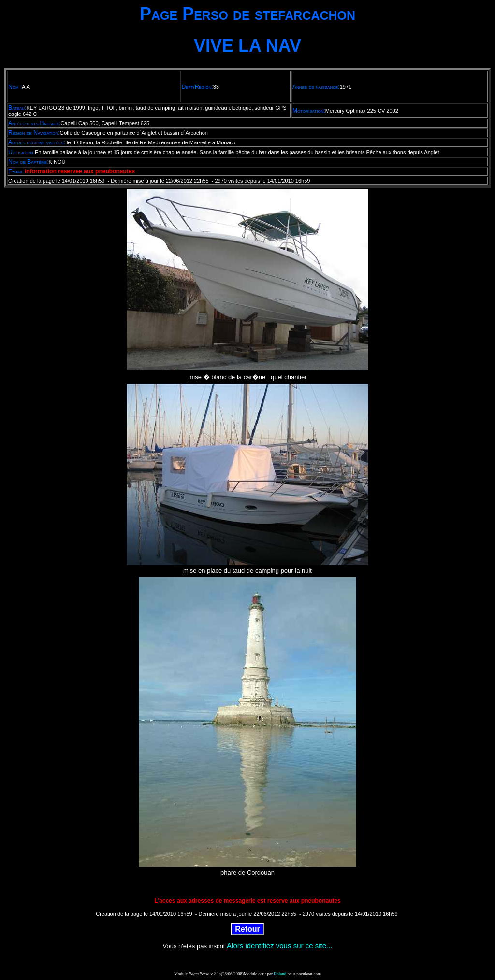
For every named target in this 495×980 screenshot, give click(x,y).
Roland (280, 974)
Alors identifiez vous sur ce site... (279, 945)
